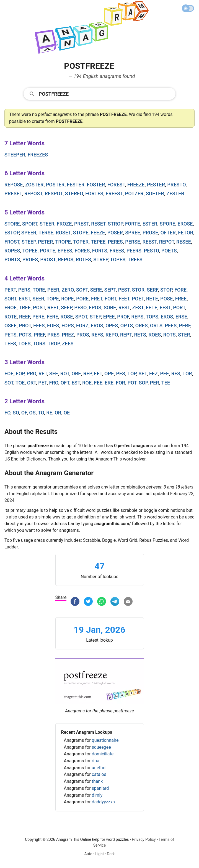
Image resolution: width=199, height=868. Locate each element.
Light (99, 854)
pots (25, 335)
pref (39, 335)
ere (109, 383)
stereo (74, 193)
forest (116, 185)
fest (165, 308)
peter (45, 242)
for (120, 383)
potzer (134, 193)
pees (171, 326)
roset (63, 233)
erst (24, 299)
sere (96, 290)
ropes (12, 251)
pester (156, 185)
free (181, 299)
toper (81, 242)
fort (110, 299)
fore (180, 290)
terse (46, 233)
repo (112, 335)
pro (31, 374)
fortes (94, 193)
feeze (98, 233)
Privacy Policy (144, 839)
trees (135, 260)
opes (112, 326)
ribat (96, 761)
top (132, 374)
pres (53, 335)
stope (81, 233)
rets (140, 335)
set (143, 374)
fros (97, 326)
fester (76, 185)
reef (24, 317)
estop (12, 233)
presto (177, 185)
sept (110, 290)
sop (143, 383)
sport (30, 224)
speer (29, 233)
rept (126, 335)
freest (114, 193)
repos (66, 260)
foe (9, 374)
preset (13, 193)
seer (38, 299)
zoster (34, 185)
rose (67, 317)
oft (65, 383)
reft (53, 308)
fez (153, 374)
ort (32, 383)
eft (98, 374)
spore (167, 224)
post (39, 308)
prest (82, 224)
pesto (152, 251)
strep (101, 260)
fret (97, 299)
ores (142, 326)
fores (82, 251)
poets (169, 251)
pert (10, 290)
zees (68, 344)
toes (24, 344)
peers (134, 251)
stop (166, 290)
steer (47, 224)
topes (118, 260)
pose (166, 299)
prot (25, 326)
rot (65, 374)
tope (53, 299)
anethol (99, 768)
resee (184, 242)
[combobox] (100, 93)
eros (167, 317)
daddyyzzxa (103, 802)
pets (11, 335)
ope (109, 374)
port (179, 308)
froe (11, 308)
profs (30, 260)
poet (138, 299)
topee (30, 251)
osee (11, 326)
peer (53, 290)
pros (83, 335)
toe (20, 383)
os (32, 413)
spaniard (100, 788)
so (16, 413)
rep (87, 374)
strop (115, 224)
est (76, 383)
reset (98, 224)
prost (48, 260)
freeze (136, 185)
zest (138, 308)
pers (24, 290)
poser (115, 233)
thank (97, 781)
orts (156, 326)
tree (25, 308)
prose (150, 233)
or (58, 413)
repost (33, 193)
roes (155, 335)
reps (138, 317)
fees (39, 326)
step (95, 317)
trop (54, 344)
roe (87, 383)
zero (68, 290)
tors (39, 344)
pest (124, 290)
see (54, 374)
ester (150, 224)
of (24, 413)
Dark (111, 854)
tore (39, 290)
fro (54, 383)
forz (82, 326)
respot (54, 193)
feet (124, 299)
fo (7, 413)
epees (65, 251)
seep (66, 308)
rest (124, 308)
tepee (98, 242)
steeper (15, 155)
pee (164, 374)
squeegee (101, 747)
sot (9, 383)
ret (43, 374)
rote (11, 317)
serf (153, 290)
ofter (168, 233)
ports (12, 260)
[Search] (105, 93)
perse (133, 242)
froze (64, 224)
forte (133, 224)
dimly (97, 795)
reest (150, 242)
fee (98, 383)
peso (80, 308)
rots (170, 335)
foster (96, 185)
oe (67, 413)
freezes (38, 155)
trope (63, 242)
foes (53, 326)
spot (81, 317)
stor (138, 290)
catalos (99, 774)
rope (67, 299)
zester (175, 193)
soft (82, 290)
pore (82, 299)
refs (97, 335)
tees (10, 344)
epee (109, 317)
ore (76, 374)
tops (152, 317)
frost (12, 242)
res (176, 374)
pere (38, 317)
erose (185, 224)
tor (187, 374)
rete (152, 299)
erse (181, 317)
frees (117, 251)
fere (53, 317)
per (155, 383)
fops (68, 326)
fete (152, 308)
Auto (88, 854)
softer (155, 193)
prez (68, 335)
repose (14, 185)
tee (166, 383)
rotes (83, 260)
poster (55, 185)
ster (184, 335)
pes (121, 374)
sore (110, 308)
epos (95, 308)
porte (48, 251)
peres (115, 242)
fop (20, 374)
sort (10, 299)
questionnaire (105, 740)
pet (42, 383)
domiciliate (103, 754)
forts (100, 251)
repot (167, 242)
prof (123, 317)
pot (132, 383)
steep (29, 242)
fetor (186, 233)
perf (185, 326)
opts (127, 326)
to (41, 413)
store (12, 224)
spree (133, 233)
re (49, 413)
